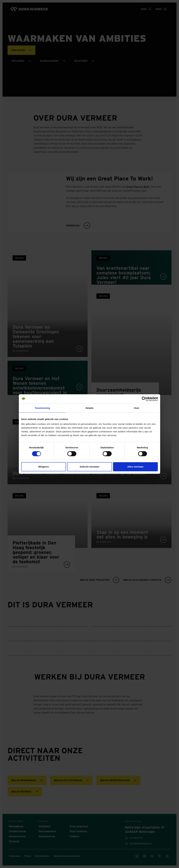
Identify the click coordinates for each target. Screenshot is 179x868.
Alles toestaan (135, 467)
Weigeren (43, 467)
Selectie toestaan (89, 467)
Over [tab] (137, 408)
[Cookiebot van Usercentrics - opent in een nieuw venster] (144, 399)
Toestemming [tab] (42, 408)
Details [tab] (89, 408)
